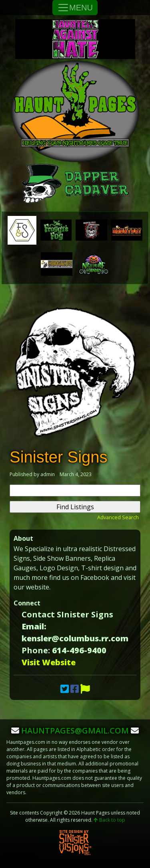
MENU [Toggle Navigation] (75, 8)
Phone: (36, 650)
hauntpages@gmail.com (75, 731)
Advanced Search (118, 517)
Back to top (109, 820)
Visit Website (49, 662)
